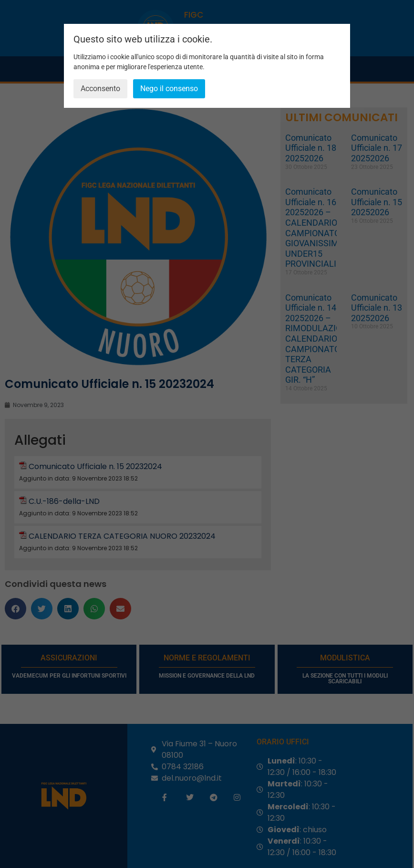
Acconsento (100, 89)
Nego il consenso (169, 89)
